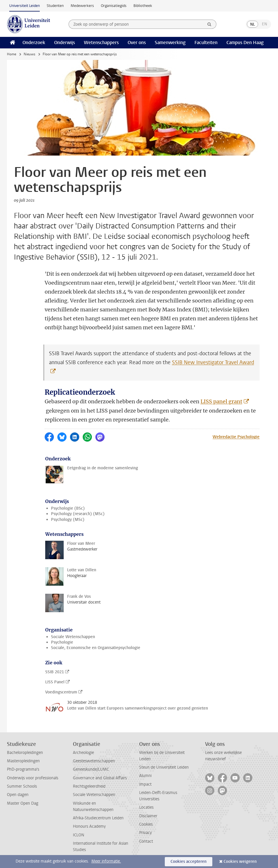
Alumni (145, 776)
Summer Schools (22, 786)
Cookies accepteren (189, 862)
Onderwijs (65, 42)
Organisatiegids (114, 6)
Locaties (146, 807)
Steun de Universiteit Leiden (164, 767)
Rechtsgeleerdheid (89, 786)
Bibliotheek (143, 6)
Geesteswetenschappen (94, 761)
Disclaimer (148, 816)
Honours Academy (89, 826)
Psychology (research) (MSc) (78, 514)
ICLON (79, 835)
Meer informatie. (106, 861)
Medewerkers (82, 6)
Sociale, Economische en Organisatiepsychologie (96, 648)
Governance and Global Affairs (100, 778)
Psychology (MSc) (68, 520)
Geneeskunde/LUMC (91, 769)
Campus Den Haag (245, 42)
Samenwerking (170, 42)
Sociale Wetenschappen (73, 637)
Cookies (146, 824)
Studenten (55, 6)
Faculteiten (206, 42)
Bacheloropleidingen (25, 753)
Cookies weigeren (240, 862)
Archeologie (83, 753)
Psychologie (62, 642)
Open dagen (18, 795)
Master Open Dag (23, 803)
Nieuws (29, 54)
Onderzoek (34, 42)
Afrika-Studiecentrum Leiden (98, 818)
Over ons (137, 42)
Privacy (145, 833)
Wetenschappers (101, 42)
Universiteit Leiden (24, 6)
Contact (146, 841)
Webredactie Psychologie (236, 437)
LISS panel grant (221, 401)
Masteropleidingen (23, 761)
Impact (145, 784)
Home (12, 54)
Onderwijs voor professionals (33, 778)
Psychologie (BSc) (68, 508)
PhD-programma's (23, 769)
